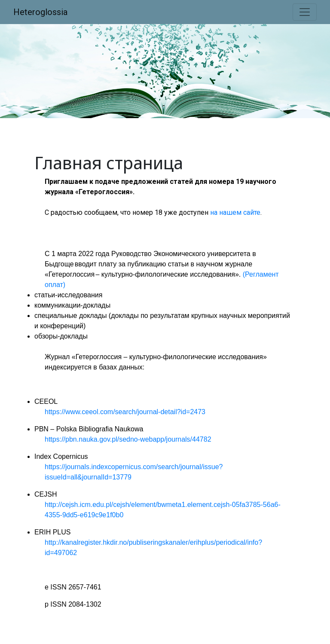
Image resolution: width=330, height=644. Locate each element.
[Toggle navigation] (305, 12)
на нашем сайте (235, 212)
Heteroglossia (40, 12)
